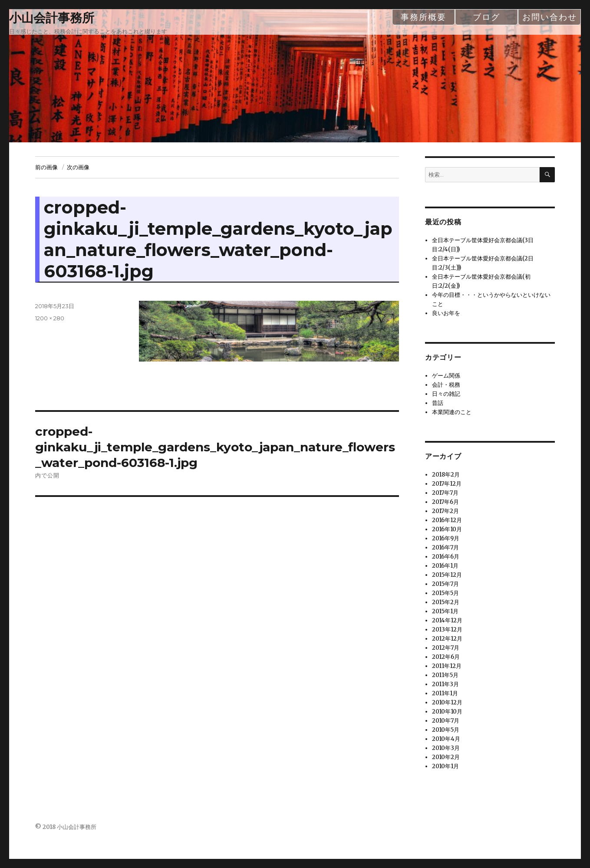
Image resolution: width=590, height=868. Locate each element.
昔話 (438, 403)
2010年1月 (445, 766)
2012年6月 (446, 657)
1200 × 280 (50, 318)
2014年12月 (447, 620)
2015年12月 (447, 575)
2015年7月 (445, 584)
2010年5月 (446, 730)
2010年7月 (446, 721)
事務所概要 (424, 17)
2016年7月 (445, 547)
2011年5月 (445, 675)
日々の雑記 (446, 394)
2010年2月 (446, 757)
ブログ (486, 17)
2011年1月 (445, 693)
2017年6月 (445, 502)
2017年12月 (447, 484)
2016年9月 (446, 538)
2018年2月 (446, 475)
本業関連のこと (452, 412)
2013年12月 (447, 630)
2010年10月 (447, 712)
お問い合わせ (550, 17)
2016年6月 (446, 557)
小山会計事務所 (52, 18)
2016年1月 (445, 566)
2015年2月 (446, 602)
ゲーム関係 (446, 376)
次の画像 (78, 167)
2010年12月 (447, 702)
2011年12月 (447, 666)
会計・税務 (446, 385)
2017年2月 (445, 511)
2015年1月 (445, 611)
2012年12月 (447, 639)
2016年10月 (447, 529)
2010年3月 (446, 748)
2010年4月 (446, 739)
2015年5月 (445, 593)
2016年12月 (447, 520)
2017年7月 (445, 493)
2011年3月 (445, 684)
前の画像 (46, 167)
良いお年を (446, 313)
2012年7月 (446, 648)
